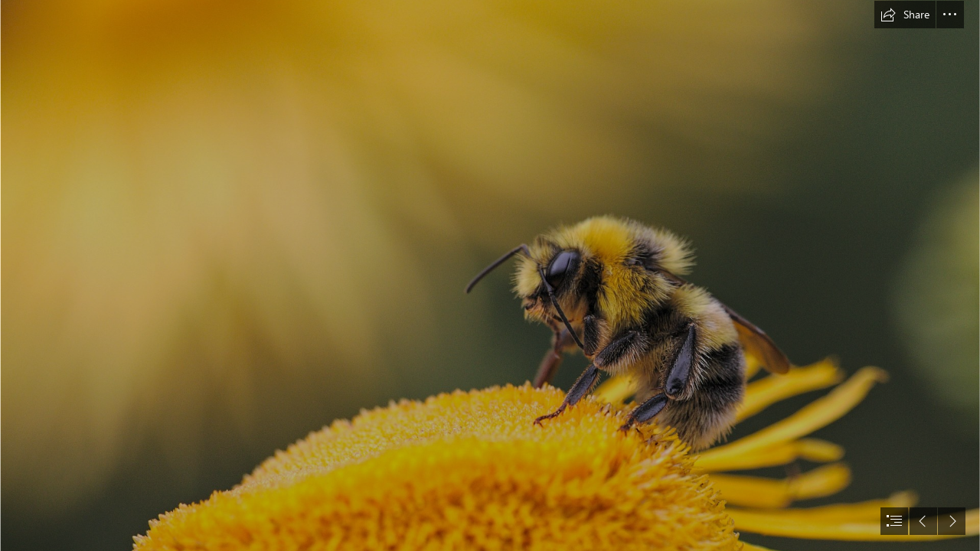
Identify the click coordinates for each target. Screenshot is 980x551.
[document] (490, 275)
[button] (905, 15)
